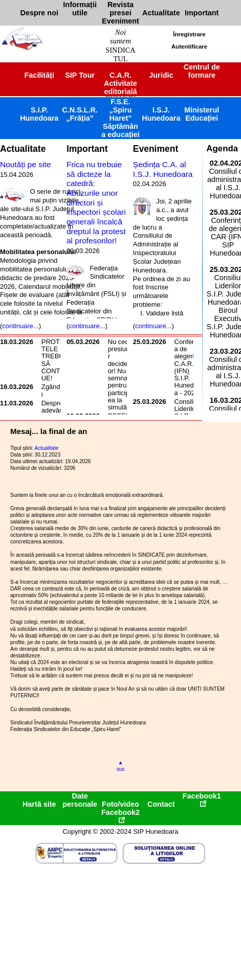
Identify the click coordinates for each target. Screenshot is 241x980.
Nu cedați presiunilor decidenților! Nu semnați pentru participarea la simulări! (122, 374)
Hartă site (39, 804)
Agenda (222, 149)
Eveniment (156, 149)
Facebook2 (120, 816)
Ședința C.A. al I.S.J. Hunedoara (163, 169)
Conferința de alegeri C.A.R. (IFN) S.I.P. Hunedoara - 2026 (189, 367)
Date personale (80, 800)
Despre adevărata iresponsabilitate (56, 414)
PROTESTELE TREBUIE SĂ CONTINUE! (56, 360)
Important (87, 149)
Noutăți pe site (25, 164)
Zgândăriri (56, 390)
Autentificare (189, 47)
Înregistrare (189, 34)
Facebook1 (202, 799)
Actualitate (23, 149)
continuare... (20, 326)
